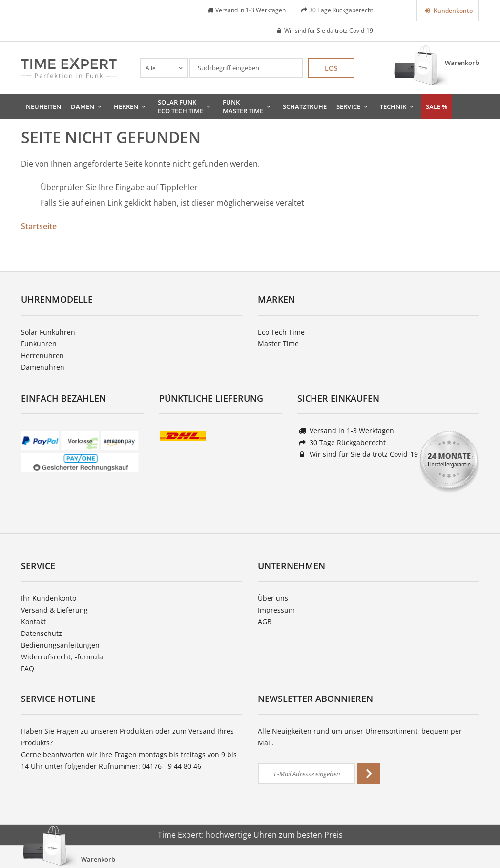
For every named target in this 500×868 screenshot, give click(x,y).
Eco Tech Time (281, 332)
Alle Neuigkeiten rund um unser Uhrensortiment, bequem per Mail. (360, 737)
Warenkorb (462, 63)
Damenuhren (43, 367)
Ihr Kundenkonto (49, 598)
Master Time (278, 344)
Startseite (39, 226)
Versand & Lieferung (54, 610)
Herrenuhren (42, 355)
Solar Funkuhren (48, 332)
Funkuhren (39, 344)
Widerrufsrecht (46, 657)
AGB (265, 622)
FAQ (28, 668)
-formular (90, 657)
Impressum (276, 610)
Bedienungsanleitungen (60, 645)
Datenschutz (42, 633)
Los (331, 68)
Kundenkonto (452, 11)
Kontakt (33, 622)
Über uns (273, 598)
